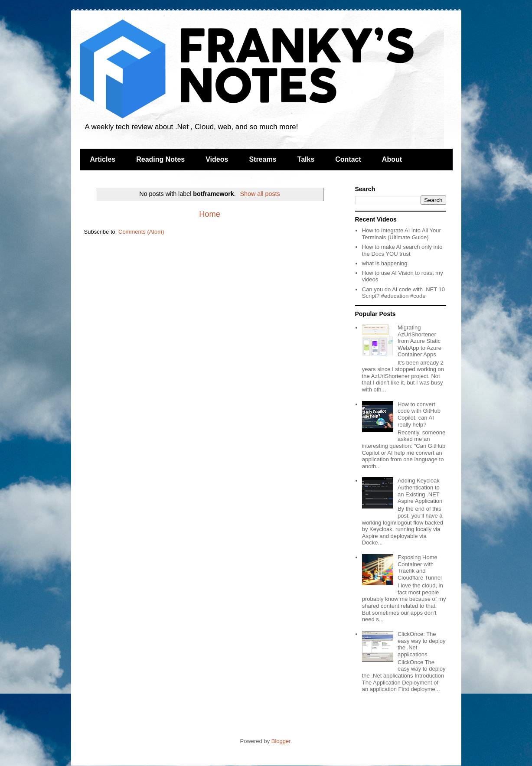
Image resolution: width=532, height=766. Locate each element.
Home (210, 214)
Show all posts (260, 194)
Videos (217, 159)
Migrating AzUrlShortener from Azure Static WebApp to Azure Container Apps (419, 341)
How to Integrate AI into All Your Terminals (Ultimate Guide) (401, 234)
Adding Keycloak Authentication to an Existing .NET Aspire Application (420, 491)
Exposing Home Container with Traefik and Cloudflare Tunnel (420, 567)
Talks (306, 159)
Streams (263, 159)
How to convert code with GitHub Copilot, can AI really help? (419, 414)
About (392, 159)
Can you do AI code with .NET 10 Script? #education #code (403, 293)
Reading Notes (160, 159)
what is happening (385, 263)
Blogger (281, 741)
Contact (348, 159)
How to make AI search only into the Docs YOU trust (402, 250)
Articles (103, 159)
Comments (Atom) (141, 232)
